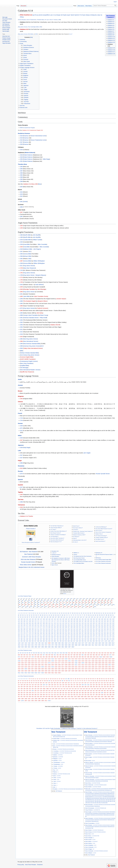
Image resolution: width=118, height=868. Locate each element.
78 (67, 603)
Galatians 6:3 (111, 24)
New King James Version (30, 339)
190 (91, 621)
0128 (93, 659)
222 (83, 623)
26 (94, 599)
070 (108, 655)
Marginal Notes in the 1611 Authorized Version (31, 567)
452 (41, 637)
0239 (69, 667)
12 (49, 599)
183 (71, 621)
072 (113, 655)
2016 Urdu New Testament (28, 559)
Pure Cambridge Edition (34, 27)
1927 (21, 440)
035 (108, 653)
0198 (32, 665)
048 (47, 655)
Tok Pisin (21, 500)
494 (60, 639)
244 (47, 625)
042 (30, 655)
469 (88, 637)
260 (91, 625)
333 (99, 629)
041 (27, 655)
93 (19, 605)
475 (105, 637)
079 (35, 657)
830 (83, 641)
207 (41, 623)
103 (53, 605)
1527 (21, 142)
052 (58, 655)
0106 (19, 659)
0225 (26, 667)
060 (80, 655)
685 (55, 641)
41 (45, 601)
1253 (19, 643)
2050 (49, 643)
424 (60, 635)
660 (44, 641)
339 (19, 631)
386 (52, 633)
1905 (21, 495)
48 (67, 601)
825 (69, 641)
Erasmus (26, 136)
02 (21, 653)
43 (51, 601)
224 (88, 623)
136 (80, 607)
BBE (22, 351)
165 (22, 621)
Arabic (20, 379)
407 (110, 633)
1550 (21, 159)
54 (86, 601)
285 (63, 627)
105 (61, 605)
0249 (103, 667)
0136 (19, 661)
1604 (21, 187)
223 (85, 623)
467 (83, 637)
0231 (46, 667)
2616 (29, 645)
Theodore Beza (41, 20)
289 (74, 627)
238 (30, 625)
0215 (90, 665)
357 (69, 631)
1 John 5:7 (54, 553)
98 (35, 605)
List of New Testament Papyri (25, 596)
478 (113, 637)
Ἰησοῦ (72, 15)
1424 (26, 643)
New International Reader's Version (30, 370)
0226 (29, 667)
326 (80, 629)
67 (32, 603)
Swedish (20, 485)
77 (64, 603)
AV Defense (76, 537)
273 (30, 627)
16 (62, 599)
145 (63, 619)
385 (49, 633)
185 (77, 621)
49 (70, 601)
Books (53, 563)
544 (102, 639)
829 (80, 641)
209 (47, 623)
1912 (21, 332)
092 (71, 657)
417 (41, 635)
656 (33, 641)
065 (94, 655)
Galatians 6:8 (111, 33)
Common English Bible (27, 357)
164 (19, 621)
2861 (53, 647)
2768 (56, 645)
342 (27, 631)
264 (102, 625)
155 (91, 619)
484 (33, 639)
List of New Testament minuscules (103, 561)
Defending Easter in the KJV (79, 540)
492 (55, 639)
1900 (41, 27)
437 (97, 635)
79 (70, 603)
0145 (49, 661)
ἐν (53, 15)
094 (77, 657)
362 (83, 631)
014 (50, 653)
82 (80, 603)
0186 (90, 663)
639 (22, 641)
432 (83, 635)
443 (113, 635)
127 (46, 607)
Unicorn (75, 554)
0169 (32, 663)
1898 (21, 315)
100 (42, 605)
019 (64, 653)
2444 (90, 643)
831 (85, 641)
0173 (46, 663)
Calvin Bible (26, 296)
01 (19, 653)
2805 (73, 645)
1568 (21, 256)
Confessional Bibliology (101, 527)
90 (105, 603)
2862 (56, 647)
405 (105, 633)
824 (66, 641)
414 (33, 635)
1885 (21, 311)
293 (85, 627)
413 (30, 635)
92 (112, 603)
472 (97, 637)
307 (27, 629)
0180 (69, 663)
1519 (21, 138)
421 (52, 635)
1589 (21, 177)
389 (60, 633)
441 (108, 635)
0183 (79, 663)
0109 (29, 659)
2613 (19, 645)
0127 (90, 659)
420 (49, 635)
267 (110, 625)
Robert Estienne (30, 153)
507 (97, 639)
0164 (113, 661)
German (20, 423)
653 (24, 641)
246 (52, 625)
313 (44, 629)
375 (22, 633)
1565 (21, 167)
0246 (93, 667)
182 (69, 621)
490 (49, 639)
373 (113, 631)
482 (27, 639)
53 (83, 601)
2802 (63, 645)
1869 (21, 306)
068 (102, 655)
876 (88, 641)
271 (24, 627)
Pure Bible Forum (99, 539)
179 (60, 621)
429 (74, 635)
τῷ (55, 15)
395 (77, 633)
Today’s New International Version (33, 348)
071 (110, 655)
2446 (96, 643)
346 (38, 631)
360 (77, 631)
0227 (32, 667)
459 (60, 637)
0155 (83, 661)
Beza (40, 184)
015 (52, 653)
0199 (36, 665)
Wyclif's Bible (27, 235)
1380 (21, 235)
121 (24, 607)
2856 (36, 647)
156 (94, 619)
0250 (106, 667)
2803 (66, 645)
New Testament (110, 16)
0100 (94, 657)
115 (98, 605)
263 (99, 625)
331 (94, 629)
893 (97, 641)
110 (80, 605)
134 (72, 607)
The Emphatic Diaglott (30, 301)
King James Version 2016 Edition (26, 34)
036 (111, 653)
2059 (56, 643)
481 (24, 639)
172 (41, 621)
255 (77, 625)
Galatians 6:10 (111, 37)
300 (105, 627)
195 (105, 621)
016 (55, 653)
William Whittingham (39, 261)
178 (58, 621)
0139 (29, 661)
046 (41, 655)
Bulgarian (21, 396)
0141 (36, 661)
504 (88, 639)
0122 (73, 659)
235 (22, 625)
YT (60, 542)
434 (88, 635)
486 (38, 639)
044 (35, 655)
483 (30, 639)
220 (77, 623)
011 (41, 653)
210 (49, 623)
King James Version (23, 27)
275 (35, 627)
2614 (22, 645)
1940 (21, 399)
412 (27, 635)
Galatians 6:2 (111, 22)
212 (55, 623)
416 (38, 635)
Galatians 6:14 (24, 29)
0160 (100, 661)
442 (110, 635)
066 (97, 655)
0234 (53, 667)
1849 (21, 289)
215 (63, 623)
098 (88, 657)
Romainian (21, 466)
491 (52, 639)
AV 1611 (75, 542)
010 (39, 653)
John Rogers (37, 249)
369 (102, 631)
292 (83, 627)
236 (24, 625)
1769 (21, 275)
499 (74, 639)
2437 (86, 643)
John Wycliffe (37, 235)
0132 (106, 659)
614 (19, 641)
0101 (97, 657)
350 (49, 631)
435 (91, 635)
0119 (63, 659)
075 (24, 657)
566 (108, 639)
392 (69, 633)
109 (76, 605)
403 (99, 633)
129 (54, 607)
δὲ (36, 15)
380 (35, 633)
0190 (103, 663)
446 (24, 637)
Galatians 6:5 (111, 27)
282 (55, 627)
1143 (106, 641)
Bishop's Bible (27, 256)
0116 (53, 659)
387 (55, 633)
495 (63, 639)
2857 (39, 647)
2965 (73, 647)
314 (47, 629)
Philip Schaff (43, 318)
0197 (29, 665)
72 (48, 603)
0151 (69, 661)
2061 (63, 643)
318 (58, 629)
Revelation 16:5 (55, 551)
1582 (21, 175)
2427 (83, 643)
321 (66, 629)
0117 (56, 659)
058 (74, 655)
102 (50, 605)
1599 (21, 263)
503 (85, 639)
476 (108, 637)
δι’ (80, 15)
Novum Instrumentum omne (38, 136)
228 (99, 623)
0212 (79, 665)
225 (91, 623)
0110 (32, 659)
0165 (19, 663)
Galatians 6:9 (111, 35)
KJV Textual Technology (101, 536)
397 (83, 633)
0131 (103, 659)
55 (89, 601)
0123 (76, 659)
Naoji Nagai (27, 448)
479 (19, 639)
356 (66, 631)
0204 (53, 665)
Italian (20, 436)
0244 (86, 667)
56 (93, 601)
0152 (73, 661)
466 (80, 637)
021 (69, 653)
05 (27, 653)
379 (33, 633)
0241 (76, 667)
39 (39, 601)
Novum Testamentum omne (38, 140)
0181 (73, 663)
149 (74, 619)
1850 (21, 292)
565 (105, 639)
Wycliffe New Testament (27, 372)
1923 (21, 337)
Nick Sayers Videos (77, 528)
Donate (28, 536)
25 (91, 599)
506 (94, 639)
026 (83, 653)
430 (77, 635)
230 (105, 623)
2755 (39, 645)
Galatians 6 (110, 17)
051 (55, 655)
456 (52, 637)
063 (88, 655)
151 (80, 619)
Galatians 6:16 (111, 50)
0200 (39, 665)
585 (113, 639)
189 (88, 621)
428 (71, 635)
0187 (93, 663)
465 (77, 637)
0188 (96, 663)
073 (19, 657)
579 (110, 639)
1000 (21, 226)
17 (65, 599)
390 (63, 633)
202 (27, 623)
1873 (21, 308)
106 (65, 605)
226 (94, 623)
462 (69, 637)
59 (102, 601)
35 (26, 601)
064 (91, 655)
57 (96, 601)
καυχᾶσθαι (46, 15)
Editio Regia (46, 159)
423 (58, 635)
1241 (112, 641)
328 (85, 629)
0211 (76, 665)
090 (66, 657)
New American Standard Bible (32, 344)
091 (69, 657)
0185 (86, 663)
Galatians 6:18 (111, 54)
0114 (46, 659)
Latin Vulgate (87, 453)
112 (87, 605)
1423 (22, 643)
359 (74, 631)
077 (30, 657)
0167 (26, 663)
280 (49, 627)
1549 (21, 157)
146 (66, 619)
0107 (22, 659)
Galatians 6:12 (111, 41)
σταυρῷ (58, 15)
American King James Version (32, 346)
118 (110, 605)
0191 (106, 663)
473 (99, 637)
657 (35, 641)
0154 (79, 661)
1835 (21, 287)
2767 (53, 645)
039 (22, 655)
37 (32, 601)
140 (95, 607)
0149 (63, 661)
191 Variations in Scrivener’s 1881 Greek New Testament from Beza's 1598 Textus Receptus (61, 560)
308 (30, 629)
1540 (21, 247)
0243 (83, 667)
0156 (86, 661)
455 (49, 637)
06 (29, 653)
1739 (36, 643)
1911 (21, 329)
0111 (36, 659)
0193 (113, 663)
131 (61, 607)
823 (63, 641)
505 (91, 639)
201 (24, 623)
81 (77, 603)
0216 (93, 665)
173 (44, 621)
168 (30, 621)
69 (39, 603)
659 (41, 641)
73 (51, 603)
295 (91, 627)
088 (60, 657)
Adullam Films (99, 534)
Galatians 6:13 (111, 42)
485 (35, 639)
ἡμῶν (69, 15)
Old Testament (24, 552)
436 (94, 635)
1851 (21, 294)
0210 (73, 665)
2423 (79, 643)
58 (99, 601)
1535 (21, 144)
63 (19, 603)
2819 (22, 647)
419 (47, 635)
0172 (43, 663)
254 (74, 625)
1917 (21, 487)
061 (83, 655)
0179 (66, 663)
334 (102, 629)
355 (63, 631)
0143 (43, 661)
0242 (79, 667)
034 (105, 653)
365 (91, 631)
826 (71, 641)
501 (80, 639)
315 (49, 629)
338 (113, 629)
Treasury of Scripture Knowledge (58, 535)
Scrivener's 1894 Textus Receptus (32, 557)
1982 (21, 339)
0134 (110, 659)
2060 (59, 643)
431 (80, 635)
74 (54, 603)
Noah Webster (39, 285)
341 (24, 631)
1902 (21, 320)
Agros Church (55, 565)
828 (77, 641)
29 (103, 599)
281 (52, 627)
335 (105, 629)
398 (85, 633)
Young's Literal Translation (31, 315)
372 (110, 631)
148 (71, 619)
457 (55, 637)
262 (97, 625)
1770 (21, 277)
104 (57, 605)
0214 (86, 665)
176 (52, 621)
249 (60, 625)
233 (113, 623)
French (20, 413)
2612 (113, 643)
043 (33, 655)
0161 (103, 661)
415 (35, 635)
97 (32, 605)
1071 (102, 641)
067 (99, 655)
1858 (21, 299)
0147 (56, 661)
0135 (113, 659)
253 (71, 625)
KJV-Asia (75, 530)
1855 (21, 296)
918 (99, 641)
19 (71, 599)
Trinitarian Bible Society (78, 533)
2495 (110, 643)
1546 (21, 155)
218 (71, 623)
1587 (21, 261)
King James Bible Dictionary (57, 540)
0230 (43, 667)
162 (110, 619)
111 (83, 605)
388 (58, 633)
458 (58, 637)
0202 (46, 665)
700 (58, 641)
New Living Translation (27, 363)
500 (77, 639)
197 (110, 621)
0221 (110, 665)
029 (91, 653)
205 (35, 623)
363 (85, 631)
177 (55, 621)
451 (38, 637)
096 (83, 657)
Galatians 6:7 (111, 31)
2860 (49, 647)
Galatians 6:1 (111, 20)
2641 (32, 645)
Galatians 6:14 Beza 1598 (30, 184)
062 (85, 655)
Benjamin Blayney (41, 275)
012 (44, 653)
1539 (21, 244)
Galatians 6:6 (111, 29)
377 (27, 633)
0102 (101, 657)
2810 (90, 645)
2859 (46, 647)
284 (60, 627)
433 (85, 635)
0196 (26, 665)
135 (76, 607)
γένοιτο (41, 15)
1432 (29, 643)
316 (52, 629)
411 (24, 635)
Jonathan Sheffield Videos (101, 537)
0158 (93, 661)
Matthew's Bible (28, 249)
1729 (21, 268)
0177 (59, 663)
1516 (21, 136)
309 (33, 629)
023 (75, 653)
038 (19, 655)
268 (113, 625)
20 (75, 599)
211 (52, 623)
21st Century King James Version (30, 355)
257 (83, 625)
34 (23, 601)
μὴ (38, 15)
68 (35, 603)
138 (87, 607)
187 (83, 621)
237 (27, 625)
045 (38, 655)
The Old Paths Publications (56, 526)
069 (105, 655)
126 (42, 607)
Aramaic (20, 385)
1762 (21, 273)
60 (105, 601)
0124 (79, 659)
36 (29, 601)
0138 (26, 661)
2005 (21, 348)
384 (47, 633)
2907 (69, 647)
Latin (19, 451)
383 (44, 633)
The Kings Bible (54, 536)
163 (113, 619)
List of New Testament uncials (25, 650)
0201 (43, 665)
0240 (73, 667)
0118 (59, 659)
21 (78, 599)
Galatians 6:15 (111, 48)
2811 (93, 645)
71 (45, 603)
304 (19, 629)
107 (68, 605)
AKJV (42, 346)
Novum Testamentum (31, 20)
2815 (106, 645)
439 (102, 635)
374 (19, 633)
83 (83, 603)
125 (39, 607)
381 (38, 633)
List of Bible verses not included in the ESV (83, 561)
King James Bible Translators (57, 538)
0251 (110, 667)
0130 (100, 659)
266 (108, 625)
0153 (76, 661)
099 (91, 657)
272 (27, 627)
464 (74, 637)
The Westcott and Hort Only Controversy (82, 556)
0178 (63, 663)
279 (47, 627)
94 (23, 605)
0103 (104, 657)
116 (102, 605)
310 (35, 629)
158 (99, 619)
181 (66, 621)
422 (55, 635)
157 (97, 619)
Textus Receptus (22, 20)
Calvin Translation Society (41, 296)
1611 (21, 266)
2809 (86, 645)
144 (60, 619)
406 (108, 633)
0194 (19, 665)
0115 (49, 659)
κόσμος (88, 15)
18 (68, 599)
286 (66, 627)
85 (89, 603)
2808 (83, 645)
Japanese (21, 445)
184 (74, 621)
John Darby (40, 313)
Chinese (20, 402)
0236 (59, 667)
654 (27, 641)
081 (41, 657)
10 (43, 599)
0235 (56, 667)
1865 (21, 301)
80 (74, 603)
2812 (96, 645)
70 (42, 603)
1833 (21, 285)
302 (110, 627)
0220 (106, 665)
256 (80, 625)
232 (110, 623)
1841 (21, 202)
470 (91, 637)
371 (108, 631)
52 (80, 601)
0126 (86, 659)
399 (88, 633)
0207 (63, 665)
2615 (26, 645)
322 (69, 629)
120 (20, 607)
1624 (21, 192)
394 (74, 633)
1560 (21, 254)
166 (24, 621)
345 (35, 631)
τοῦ (62, 15)
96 (29, 605)
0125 (83, 659)
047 (44, 655)
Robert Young (44, 315)
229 (102, 623)
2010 (21, 468)
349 (47, 631)
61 (109, 601)
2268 (73, 643)
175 (49, 621)
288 (71, 627)
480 (22, 639)
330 (91, 629)
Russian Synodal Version (103, 474)
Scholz (25, 202)
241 (38, 625)
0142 (39, 661)
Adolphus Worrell (55, 325)
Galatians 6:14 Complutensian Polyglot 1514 (33, 130)
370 (105, 631)
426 (66, 635)
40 (42, 601)
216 (66, 623)
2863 (59, 647)
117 (106, 605)
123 (31, 607)
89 (102, 603)
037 (113, 653)
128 (50, 607)
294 (88, 627)
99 (39, 605)
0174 (49, 663)
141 (52, 619)
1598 (59, 20)
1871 (21, 428)
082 (44, 657)
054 (63, 655)
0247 (96, 667)
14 (56, 599)
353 (58, 631)
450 (35, 637)
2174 (69, 643)
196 (108, 621)
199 (19, 623)
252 (69, 625)
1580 (21, 173)
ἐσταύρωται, (94, 15)
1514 (21, 128)
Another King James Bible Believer (58, 531)
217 (69, 623)
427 (69, 635)
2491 (106, 643)
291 (80, 627)
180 (63, 621)
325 (77, 629)
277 (41, 627)
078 (33, 657)
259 (88, 625)
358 (71, 631)
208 (44, 623)
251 (66, 625)
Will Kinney (98, 558)
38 (35, 601)
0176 (56, 663)
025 (80, 653)
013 (47, 653)
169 (33, 621)
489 (47, 639)
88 (99, 603)
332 (97, 629)
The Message (24, 368)
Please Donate (30, 529)
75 (58, 603)
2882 (66, 647)
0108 (26, 659)
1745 (21, 270)
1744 (21, 418)
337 (110, 629)
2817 (113, 645)
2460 (100, 643)
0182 (76, 663)
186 (80, 621)
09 (36, 653)
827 (74, 641)
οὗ (82, 15)
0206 (59, 665)
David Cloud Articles (100, 541)
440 (105, 635)
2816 (110, 645)
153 (85, 619)
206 (38, 623)
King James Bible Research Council (103, 529)
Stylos (74, 538)
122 (27, 607)
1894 (21, 207)
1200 (21, 228)
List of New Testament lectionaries (103, 563)
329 (88, 629)
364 (88, 631)
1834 (46, 643)
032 (100, 653)
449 (33, 637)
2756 (43, 645)
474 (102, 637)
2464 (103, 643)
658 (38, 641)
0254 (22, 669)
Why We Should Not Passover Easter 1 (104, 554)
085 (52, 657)
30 (106, 599)
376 (24, 633)
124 (35, 607)
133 (69, 607)
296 (94, 627)
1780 (39, 643)
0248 (100, 667)
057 (71, 655)
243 (44, 625)
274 (33, 627)
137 (84, 607)
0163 (110, 661)
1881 (21, 216)
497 (69, 639)
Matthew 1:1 (76, 553)
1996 (21, 463)
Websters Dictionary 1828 (79, 535)
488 (44, 639)
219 (74, 623)
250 (63, 625)
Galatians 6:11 (111, 39)
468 (85, 637)
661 (47, 641)
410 (22, 635)
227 (97, 623)
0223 (19, 667)
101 (46, 605)
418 (44, 635)
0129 (96, 659)
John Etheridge (41, 289)
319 (60, 629)
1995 (21, 344)
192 (97, 621)
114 (95, 605)
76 (61, 603)
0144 (46, 661)
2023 (36, 34)
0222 (113, 665)
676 (52, 641)
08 (34, 653)
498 (71, 639)
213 (58, 623)
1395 (21, 237)
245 (49, 625)
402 (97, 633)
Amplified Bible (24, 366)
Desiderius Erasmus (24, 133)
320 (63, 629)
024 (77, 653)
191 (94, 621)
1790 (21, 280)
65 (26, 603)
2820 (26, 647)
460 (63, 637)
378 (30, 633)
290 (77, 627)
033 (102, 653)
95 (26, 605)
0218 (100, 665)
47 (64, 601)
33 (19, 601)
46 (61, 601)
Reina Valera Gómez (26, 565)
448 (30, 637)
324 (74, 629)
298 (99, 627)
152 (83, 619)
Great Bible (27, 244)
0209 (69, 665)
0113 (43, 659)
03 (23, 653)
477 (110, 637)
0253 (19, 669)
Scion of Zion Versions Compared (103, 532)
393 (71, 633)
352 (55, 631)
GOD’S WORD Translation (28, 359)
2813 (100, 645)
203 (30, 623)
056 (69, 655)
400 (91, 633)
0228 (36, 667)
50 (74, 601)
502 (83, 639)
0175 (53, 663)
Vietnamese (21, 505)
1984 (21, 341)
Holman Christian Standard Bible (29, 353)
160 (105, 619)
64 (23, 603)
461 (66, 637)
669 (49, 641)
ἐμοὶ (34, 15)
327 (83, 629)
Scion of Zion (98, 530)
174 (47, 621)
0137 (22, 661)
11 (46, 599)
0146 (53, 661)
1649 (21, 438)
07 (32, 653)
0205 (56, 665)
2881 (63, 647)
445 (22, 637)
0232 (49, 667)
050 (52, 655)
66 (29, 603)
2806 (76, 645)
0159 (96, 661)
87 (96, 603)
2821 (29, 647)
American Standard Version (31, 318)
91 (109, 603)
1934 (21, 507)
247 (55, 625)
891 (91, 641)
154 (88, 619)
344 (33, 631)
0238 (66, 667)
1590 (21, 179)
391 (66, 633)
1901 (21, 318)
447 (27, 637)
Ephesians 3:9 (99, 553)
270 (22, 627)
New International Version (31, 341)
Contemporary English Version (29, 361)
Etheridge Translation (29, 289)
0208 (66, 665)
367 (97, 631)
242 (41, 625)
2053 (53, 643)
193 (99, 621)
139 (91, 607)
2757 (46, 645)
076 (27, 657)
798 (60, 641)
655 (30, 641)
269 (19, 627)
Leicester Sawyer (61, 299)
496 (66, 639)
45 (58, 601)
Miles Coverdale (42, 244)
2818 (19, 647)
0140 (32, 661)
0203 (49, 665)
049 (49, 655)
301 (108, 627)
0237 (63, 667)
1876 (21, 474)
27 (97, 599)
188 (85, 621)
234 (19, 625)
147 (69, 619)
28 (100, 599)
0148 (59, 661)
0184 (83, 663)
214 (60, 623)
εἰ (50, 15)
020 (66, 653)
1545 (21, 426)
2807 (79, 645)
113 (91, 605)
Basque (20, 391)
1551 (21, 161)
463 (71, 637)
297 (97, 627)
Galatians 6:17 (111, 52)
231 (108, 623)
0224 (22, 667)
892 (94, 641)
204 (33, 623)
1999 (21, 346)
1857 (21, 212)
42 (48, 601)
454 (47, 637)
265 (105, 625)
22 (81, 599)
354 (60, 631)
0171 (39, 663)
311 (38, 629)
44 (54, 601)
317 (55, 629)
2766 (49, 645)
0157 (90, 661)
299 (102, 627)
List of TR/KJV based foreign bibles (104, 560)
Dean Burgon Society (55, 533)
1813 (43, 643)
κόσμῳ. (22, 17)
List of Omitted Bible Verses (80, 560)
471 (94, 637)
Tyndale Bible (27, 240)
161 (108, 619)
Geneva (56, 20)
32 (113, 599)
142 (55, 619)
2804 (69, 645)
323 (71, 629)
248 (58, 625)
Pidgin (20, 461)
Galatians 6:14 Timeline (26, 516)
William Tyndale (37, 240)
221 (80, 623)
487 (41, 639)
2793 (59, 645)
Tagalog (20, 492)
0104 (107, 657)
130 (57, 607)
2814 (103, 645)
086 (55, 657)
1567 (21, 171)
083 (47, 657)
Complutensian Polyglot (29, 128)
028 (89, 653)
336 (108, 629)
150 (77, 619)
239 (33, 625)
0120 (66, 659)
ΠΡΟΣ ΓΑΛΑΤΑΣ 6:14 (26, 15)
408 (113, 633)
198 (113, 621)
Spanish (20, 480)
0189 (100, 663)
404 (102, 633)
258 (85, 625)
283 (58, 627)
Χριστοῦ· (77, 15)
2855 (32, 647)
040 (24, 655)
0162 (106, 661)
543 (99, 639)
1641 (21, 196)
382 (41, 633)
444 (19, 637)
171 (38, 621)
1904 (21, 325)
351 (52, 631)
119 (113, 605)
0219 (103, 665)
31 (110, 599)
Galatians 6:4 (111, 26)
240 (35, 625)
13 (52, 599)
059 (77, 655)
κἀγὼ (99, 15)
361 (80, 631)
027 (86, 653)
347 (41, 631)
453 (44, 637)
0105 (111, 657)
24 (87, 599)
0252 (113, 667)
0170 (36, 663)
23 (84, 599)
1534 (21, 150)
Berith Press (76, 526)
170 (35, 621)
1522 (21, 140)
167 (27, 621)
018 (61, 653)
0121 (69, 659)
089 (63, 657)
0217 (96, 665)
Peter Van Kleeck (54, 542)
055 (66, 655)
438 (99, 635)
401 (94, 633)
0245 (90, 667)
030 (94, 653)
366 (94, 631)
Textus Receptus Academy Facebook (30, 542)
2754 (36, 645)
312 (41, 629)
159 (102, 619)
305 (22, 629)
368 (99, 631)
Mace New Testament (29, 268)
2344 (76, 643)
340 (22, 631)
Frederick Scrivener (42, 308)
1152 (109, 641)
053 (60, 655)
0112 (39, 659)
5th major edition (49, 20)
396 (80, 633)
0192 (110, 663)
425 (63, 635)
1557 (21, 251)
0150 (66, 661)
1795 (21, 282)
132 (65, 607)
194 (102, 621)
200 (22, 623)
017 (58, 653)
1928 (21, 448)
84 (86, 603)
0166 (22, 663)
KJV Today (53, 529)
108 (72, 605)
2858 (43, 647)
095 (80, 657)
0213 (83, 665)
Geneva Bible (27, 254)
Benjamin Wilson (42, 301)
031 (97, 653)
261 (94, 625)
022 (72, 653)
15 (59, 599)
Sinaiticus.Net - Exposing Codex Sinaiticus (82, 531)
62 (112, 601)
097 (85, 657)
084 (49, 657)
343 (30, 631)
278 (44, 627)
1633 (21, 194)
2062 (66, 643)
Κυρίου (65, 15)
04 (25, 653)
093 (74, 657)
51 (77, 601)
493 (58, 639)
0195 (22, 665)
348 (44, 631)
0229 (39, 667)
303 (113, 627)
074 (22, 657)
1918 (21, 334)
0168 (29, 663)
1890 (21, 313)
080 (38, 657)
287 (69, 627)
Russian (20, 471)
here (70, 34)
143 (58, 619)
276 (38, 627)
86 (93, 603)
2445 (93, 643)
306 (24, 629)
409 (19, 635)
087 (58, 657)
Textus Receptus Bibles (56, 528)
